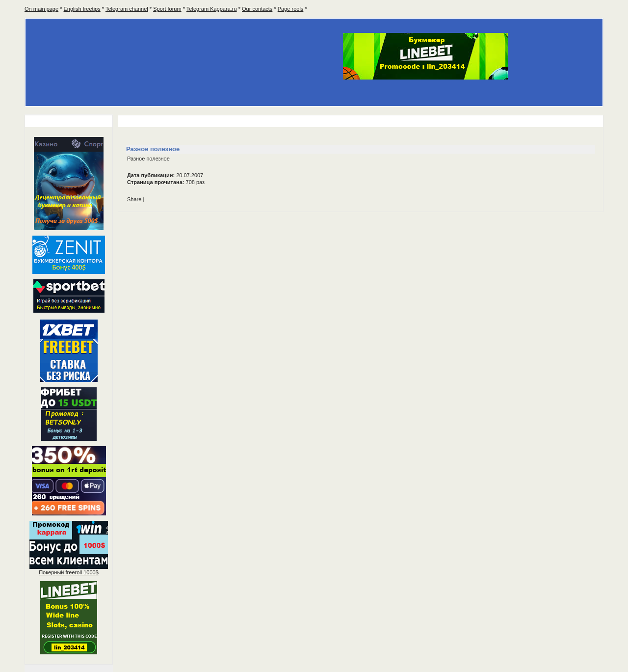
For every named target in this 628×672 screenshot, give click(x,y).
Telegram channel (127, 9)
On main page (41, 9)
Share (134, 199)
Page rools (291, 9)
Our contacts (257, 9)
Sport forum (167, 9)
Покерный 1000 (69, 572)
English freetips (82, 9)
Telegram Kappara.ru (212, 9)
